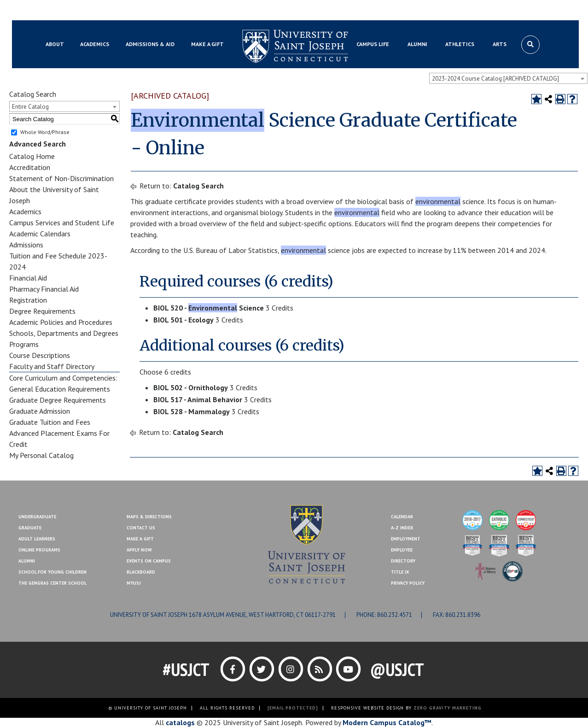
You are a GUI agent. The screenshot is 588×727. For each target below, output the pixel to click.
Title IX (400, 572)
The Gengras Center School (52, 583)
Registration (28, 300)
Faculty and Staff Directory (52, 366)
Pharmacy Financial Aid (44, 289)
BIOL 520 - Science (209, 308)
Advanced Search (38, 144)
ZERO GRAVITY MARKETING (448, 708)
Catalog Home (32, 156)
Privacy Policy (408, 583)
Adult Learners (37, 539)
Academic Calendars (40, 234)
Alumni (27, 561)
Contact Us (494, 11)
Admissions (26, 245)
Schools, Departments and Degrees (64, 333)
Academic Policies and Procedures (61, 322)
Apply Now (139, 550)
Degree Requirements (42, 311)
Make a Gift (534, 11)
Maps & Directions (149, 517)
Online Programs (39, 550)
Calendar (402, 517)
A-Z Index (402, 528)
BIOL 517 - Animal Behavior (198, 399)
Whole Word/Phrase (45, 132)
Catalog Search (198, 186)
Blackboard (58, 11)
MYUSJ (91, 11)
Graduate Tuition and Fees (50, 422)
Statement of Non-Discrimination (61, 178)
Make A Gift (140, 539)
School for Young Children (52, 572)
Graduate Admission (40, 411)
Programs (24, 344)
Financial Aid (28, 278)
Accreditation (30, 167)
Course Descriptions (40, 355)
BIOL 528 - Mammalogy (192, 411)
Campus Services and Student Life (62, 223)
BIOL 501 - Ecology (183, 320)
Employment (406, 539)
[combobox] (508, 78)
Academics (25, 211)
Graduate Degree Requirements (58, 400)
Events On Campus (149, 561)
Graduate (30, 528)
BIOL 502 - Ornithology (191, 387)
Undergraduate (37, 517)
